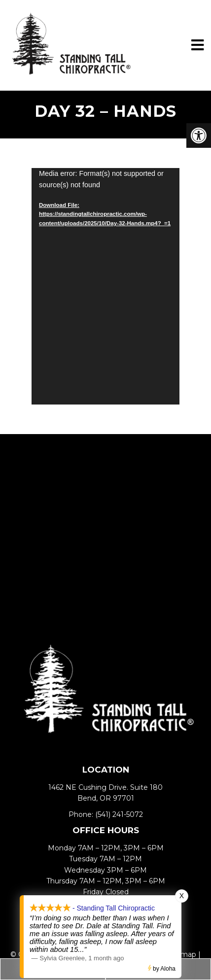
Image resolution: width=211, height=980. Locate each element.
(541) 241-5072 (119, 814)
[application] (105, 286)
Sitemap (182, 954)
